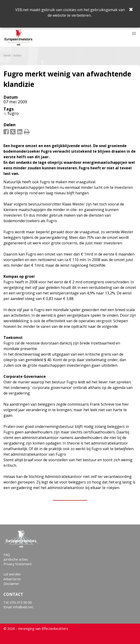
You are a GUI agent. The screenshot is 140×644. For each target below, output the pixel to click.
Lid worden (12, 574)
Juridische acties (16, 559)
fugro (13, 113)
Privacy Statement (18, 564)
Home (7, 56)
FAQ (7, 555)
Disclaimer (11, 584)
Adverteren (12, 579)
